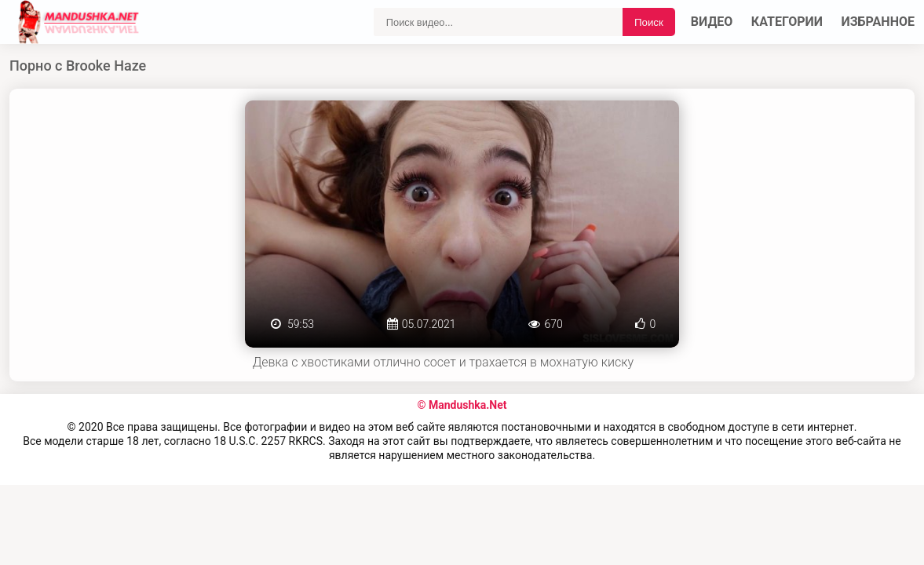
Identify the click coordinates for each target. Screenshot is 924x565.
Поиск (649, 22)
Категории (787, 22)
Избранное (878, 22)
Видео (712, 22)
